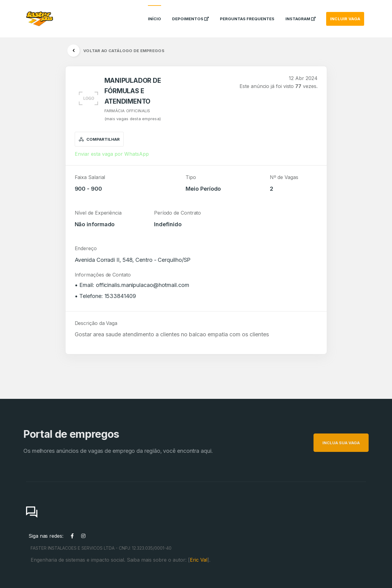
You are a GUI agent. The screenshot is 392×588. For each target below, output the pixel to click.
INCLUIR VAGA (345, 13)
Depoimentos (190, 13)
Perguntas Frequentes (247, 13)
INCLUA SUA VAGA (349, 443)
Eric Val (199, 560)
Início (155, 13)
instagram (301, 13)
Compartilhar (99, 139)
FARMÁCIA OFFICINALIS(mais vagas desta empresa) (133, 115)
